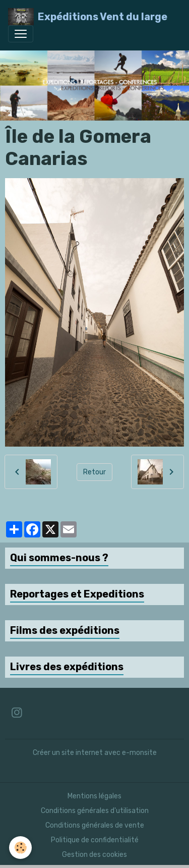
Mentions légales (94, 796)
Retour (94, 472)
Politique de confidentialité (95, 840)
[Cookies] (20, 848)
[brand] (88, 17)
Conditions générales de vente (95, 825)
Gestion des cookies (94, 855)
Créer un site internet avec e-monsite (95, 753)
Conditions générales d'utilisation (95, 811)
